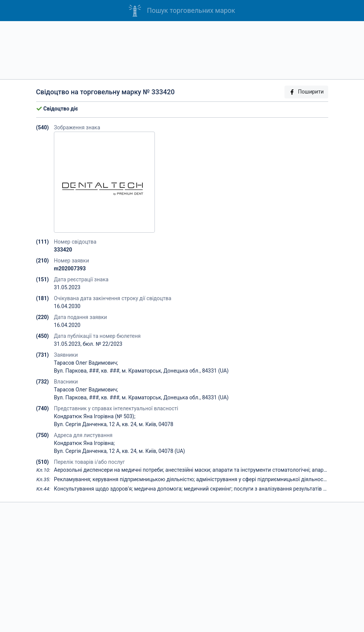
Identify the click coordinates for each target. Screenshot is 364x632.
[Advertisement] (182, 50)
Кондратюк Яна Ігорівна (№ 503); (95, 416)
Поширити (306, 92)
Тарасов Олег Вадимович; (86, 363)
